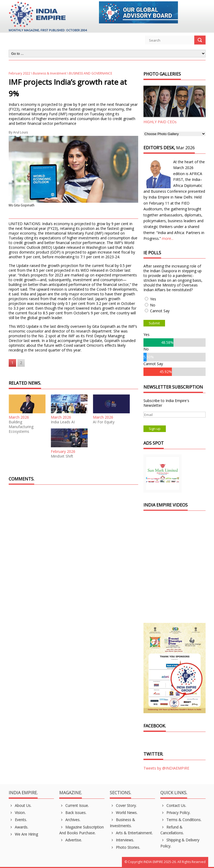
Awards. (19, 827)
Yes (153, 299)
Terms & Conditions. (181, 820)
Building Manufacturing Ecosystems (21, 427)
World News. (124, 813)
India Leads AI (63, 422)
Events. (18, 820)
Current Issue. (74, 805)
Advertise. (71, 840)
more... (168, 238)
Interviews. (122, 840)
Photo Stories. (125, 847)
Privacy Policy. (175, 813)
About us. (20, 805)
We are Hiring (23, 834)
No (153, 305)
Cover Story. (123, 805)
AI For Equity (104, 422)
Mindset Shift (62, 456)
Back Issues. (73, 813)
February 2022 (19, 73)
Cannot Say (160, 311)
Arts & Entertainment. (131, 833)
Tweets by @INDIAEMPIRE (166, 768)
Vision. (17, 813)
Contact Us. (173, 805)
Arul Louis (21, 132)
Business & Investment (50, 73)
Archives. (70, 820)
